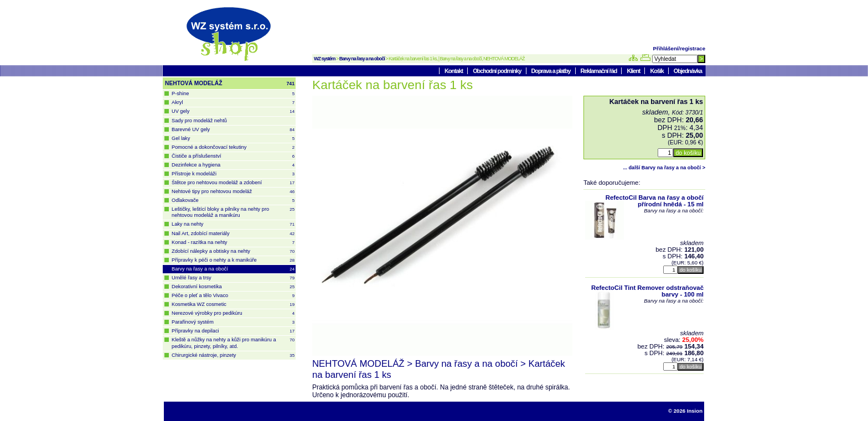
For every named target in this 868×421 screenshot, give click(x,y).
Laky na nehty (233, 224)
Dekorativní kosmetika (233, 287)
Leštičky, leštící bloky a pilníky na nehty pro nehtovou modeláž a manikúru (233, 212)
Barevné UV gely (233, 130)
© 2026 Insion (685, 411)
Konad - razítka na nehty (233, 243)
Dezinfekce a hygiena (233, 165)
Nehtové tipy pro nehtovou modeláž (233, 192)
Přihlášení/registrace (679, 48)
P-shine (233, 94)
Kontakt (454, 71)
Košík (657, 71)
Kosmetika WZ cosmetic (233, 305)
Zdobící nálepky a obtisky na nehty (233, 251)
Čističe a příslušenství (233, 156)
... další (664, 168)
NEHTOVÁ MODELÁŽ (230, 84)
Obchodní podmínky (497, 71)
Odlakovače (233, 201)
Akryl (233, 103)
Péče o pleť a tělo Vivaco (233, 296)
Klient (634, 71)
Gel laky (233, 139)
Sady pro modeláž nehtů (199, 121)
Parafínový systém (233, 322)
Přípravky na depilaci (233, 331)
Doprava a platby (552, 71)
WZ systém (325, 59)
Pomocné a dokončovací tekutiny (233, 147)
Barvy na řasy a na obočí (362, 59)
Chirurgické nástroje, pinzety (233, 355)
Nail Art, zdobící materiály (233, 234)
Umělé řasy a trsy (233, 278)
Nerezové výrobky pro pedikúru (233, 313)
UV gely (233, 111)
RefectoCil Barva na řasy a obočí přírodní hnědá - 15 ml (655, 201)
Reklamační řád (600, 71)
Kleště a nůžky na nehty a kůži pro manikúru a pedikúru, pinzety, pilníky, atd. (233, 343)
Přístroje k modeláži (233, 174)
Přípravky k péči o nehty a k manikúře (233, 260)
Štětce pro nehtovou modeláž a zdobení (233, 183)
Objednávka (688, 71)
